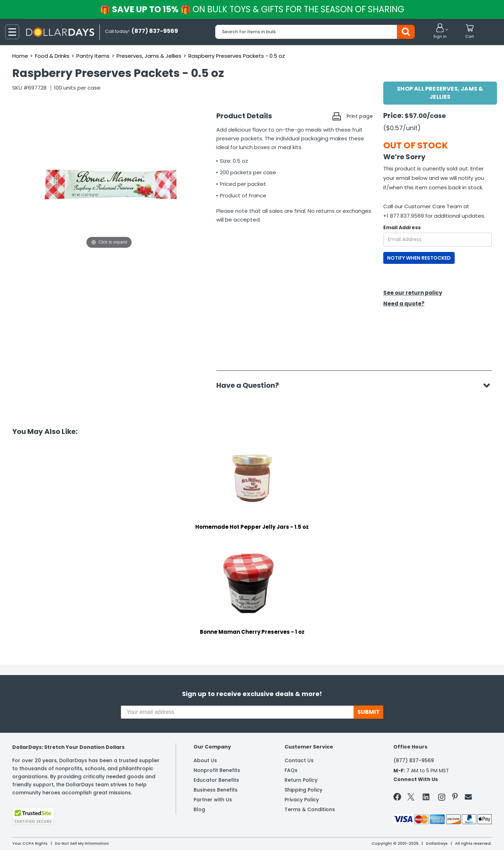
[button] (440, 31)
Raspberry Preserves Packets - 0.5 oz (237, 56)
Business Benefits (216, 790)
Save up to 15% (253, 9)
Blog (199, 809)
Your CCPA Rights (30, 843)
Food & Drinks (52, 56)
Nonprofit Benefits (217, 770)
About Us (205, 760)
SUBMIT (369, 712)
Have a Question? (251, 385)
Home (20, 56)
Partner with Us (213, 800)
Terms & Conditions (310, 809)
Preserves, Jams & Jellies (149, 56)
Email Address (402, 227)
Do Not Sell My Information (82, 843)
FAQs (291, 770)
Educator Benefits (216, 780)
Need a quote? (404, 304)
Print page (360, 116)
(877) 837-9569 (414, 760)
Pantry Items (93, 56)
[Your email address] (237, 712)
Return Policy (301, 780)
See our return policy (413, 293)
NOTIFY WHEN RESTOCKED (419, 258)
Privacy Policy (302, 800)
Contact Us (299, 760)
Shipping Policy (303, 790)
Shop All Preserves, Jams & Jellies (440, 93)
